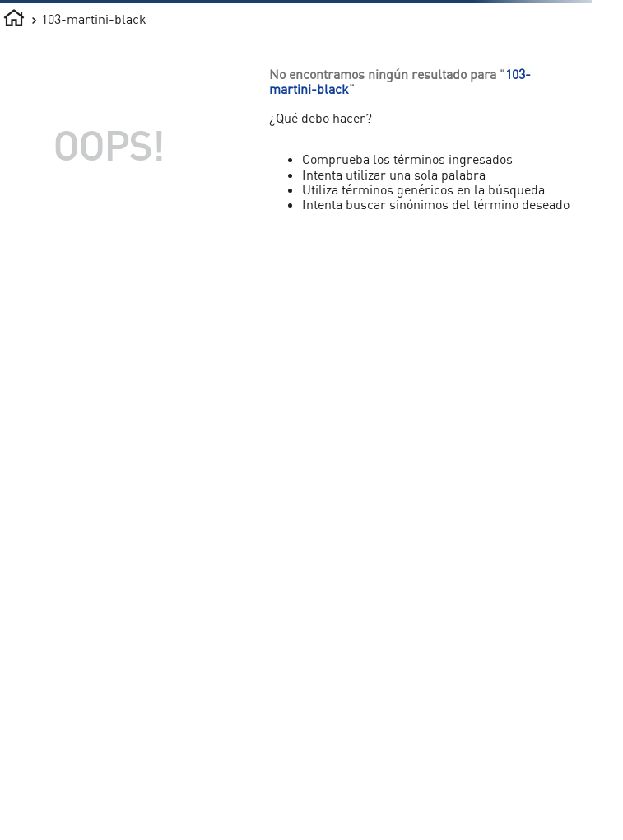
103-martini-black (94, 19)
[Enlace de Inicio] (14, 20)
